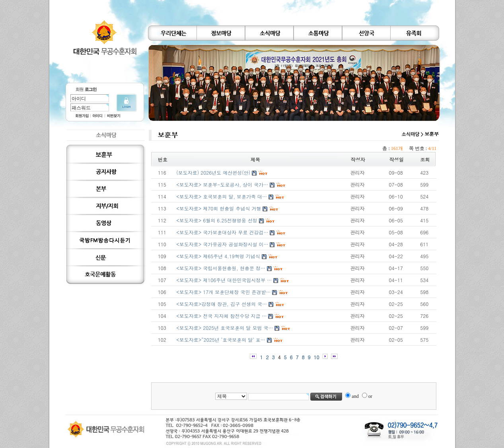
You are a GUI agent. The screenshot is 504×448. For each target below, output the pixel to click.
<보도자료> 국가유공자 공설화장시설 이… (222, 244)
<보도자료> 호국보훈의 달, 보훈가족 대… (222, 196)
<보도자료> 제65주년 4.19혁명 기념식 (218, 256)
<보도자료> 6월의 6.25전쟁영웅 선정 (217, 220)
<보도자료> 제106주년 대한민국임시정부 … (224, 280)
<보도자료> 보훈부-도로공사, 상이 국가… (222, 184)
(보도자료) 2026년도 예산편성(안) (213, 172)
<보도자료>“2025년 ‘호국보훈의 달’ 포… (221, 340)
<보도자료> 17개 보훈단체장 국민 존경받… (223, 292)
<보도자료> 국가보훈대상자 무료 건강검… (222, 232)
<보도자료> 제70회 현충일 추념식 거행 (219, 208)
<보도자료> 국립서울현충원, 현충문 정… (221, 268)
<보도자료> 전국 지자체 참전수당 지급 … (221, 316)
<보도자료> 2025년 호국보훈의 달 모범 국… (225, 328)
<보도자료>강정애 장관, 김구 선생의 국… (222, 304)
